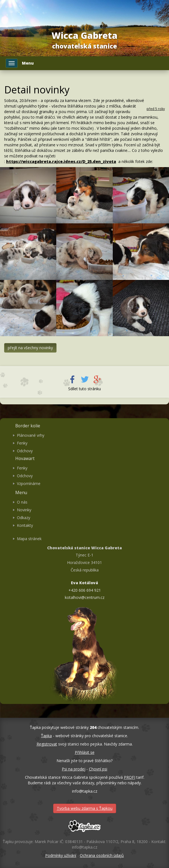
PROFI (130, 777)
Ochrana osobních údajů (102, 855)
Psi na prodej (74, 769)
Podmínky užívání (61, 855)
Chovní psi (98, 769)
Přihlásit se (85, 752)
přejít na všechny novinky (30, 348)
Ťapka (46, 736)
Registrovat (47, 744)
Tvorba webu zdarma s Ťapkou (85, 808)
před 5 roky (156, 109)
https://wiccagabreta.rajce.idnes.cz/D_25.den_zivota (61, 161)
